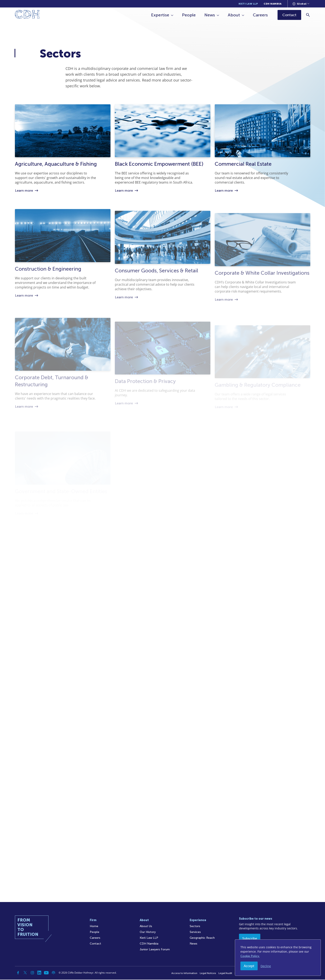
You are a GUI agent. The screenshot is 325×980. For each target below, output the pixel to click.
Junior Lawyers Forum (155, 950)
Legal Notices (208, 974)
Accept (249, 966)
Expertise (161, 15)
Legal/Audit (225, 974)
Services (195, 932)
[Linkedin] (39, 973)
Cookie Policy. (250, 956)
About (234, 15)
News (210, 15)
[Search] (308, 15)
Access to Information (184, 974)
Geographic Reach (202, 938)
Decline (266, 966)
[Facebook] (18, 973)
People (189, 15)
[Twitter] (25, 973)
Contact (95, 944)
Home (94, 927)
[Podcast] (53, 973)
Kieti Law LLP (248, 4)
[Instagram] (32, 973)
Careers (261, 15)
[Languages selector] (301, 4)
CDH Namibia (273, 4)
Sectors (195, 927)
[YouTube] (46, 973)
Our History (148, 932)
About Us (146, 927)
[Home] (27, 15)
